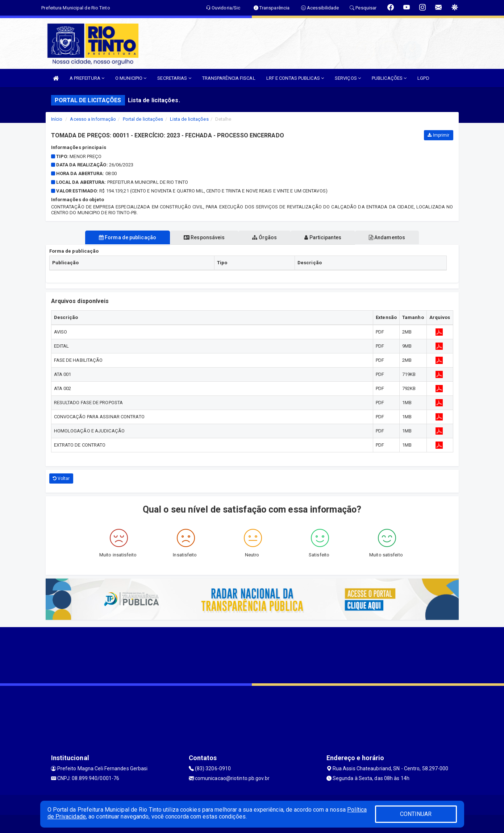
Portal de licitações (143, 119)
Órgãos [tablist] (265, 237)
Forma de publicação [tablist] (122, 237)
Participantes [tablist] (326, 237)
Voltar (61, 478)
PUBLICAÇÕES (389, 78)
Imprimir (438, 135)
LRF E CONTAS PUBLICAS (295, 78)
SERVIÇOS (348, 78)
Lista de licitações (189, 119)
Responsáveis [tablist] (201, 237)
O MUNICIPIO (131, 78)
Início (57, 119)
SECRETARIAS (174, 78)
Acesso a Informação (93, 119)
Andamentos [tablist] (393, 237)
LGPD (423, 78)
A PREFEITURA (87, 78)
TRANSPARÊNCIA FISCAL (229, 78)
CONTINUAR (416, 814)
